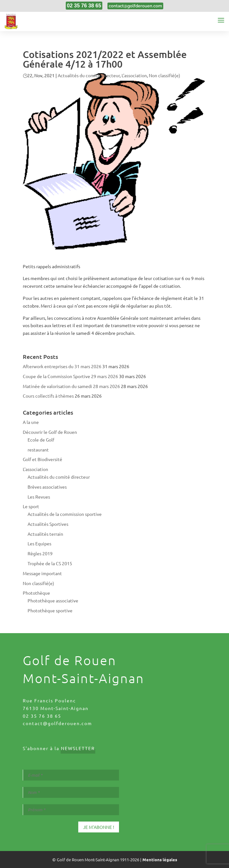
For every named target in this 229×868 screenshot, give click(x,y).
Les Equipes (39, 543)
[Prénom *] (71, 810)
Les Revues (39, 497)
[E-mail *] (71, 775)
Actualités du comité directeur (89, 75)
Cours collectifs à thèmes (48, 396)
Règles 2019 (40, 553)
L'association (134, 75)
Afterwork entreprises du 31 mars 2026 (62, 366)
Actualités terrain (45, 534)
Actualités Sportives (48, 524)
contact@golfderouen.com (57, 723)
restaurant (38, 450)
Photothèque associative (53, 600)
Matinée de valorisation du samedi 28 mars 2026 (71, 386)
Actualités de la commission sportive (65, 514)
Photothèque (36, 593)
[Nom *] (71, 792)
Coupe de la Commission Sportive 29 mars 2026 (70, 376)
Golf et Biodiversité (42, 459)
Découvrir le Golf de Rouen (50, 432)
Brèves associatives (47, 487)
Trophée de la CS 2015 (50, 563)
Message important (42, 573)
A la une (31, 422)
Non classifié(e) (165, 75)
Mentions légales (160, 860)
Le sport (31, 506)
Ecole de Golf (41, 440)
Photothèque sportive (50, 610)
